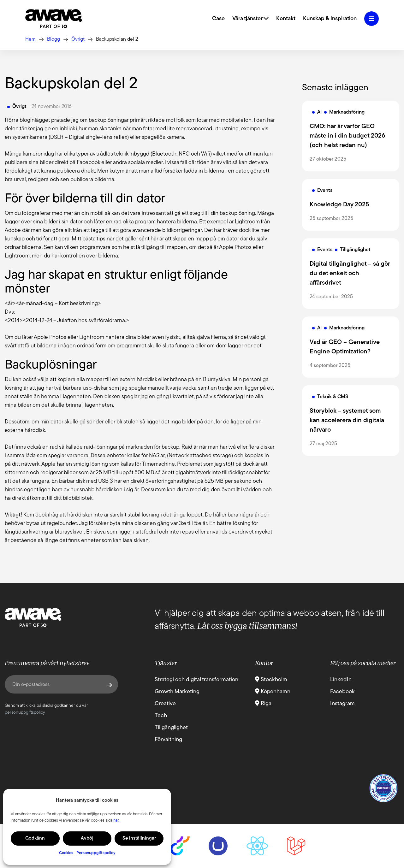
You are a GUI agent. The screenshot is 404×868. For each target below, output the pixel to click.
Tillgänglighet (171, 728)
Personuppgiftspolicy (96, 853)
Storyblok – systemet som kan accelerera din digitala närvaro (347, 421)
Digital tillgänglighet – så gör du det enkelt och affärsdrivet (350, 274)
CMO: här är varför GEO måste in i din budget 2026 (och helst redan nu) (347, 136)
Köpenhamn (273, 692)
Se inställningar (139, 838)
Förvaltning (168, 740)
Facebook (342, 692)
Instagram (342, 704)
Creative (165, 704)
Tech (161, 716)
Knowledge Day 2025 (339, 205)
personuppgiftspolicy (25, 713)
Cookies (66, 853)
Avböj (87, 838)
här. (116, 821)
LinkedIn (341, 680)
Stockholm (271, 680)
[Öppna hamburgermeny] (371, 19)
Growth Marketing (177, 692)
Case (218, 19)
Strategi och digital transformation (196, 680)
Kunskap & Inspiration (330, 19)
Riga (263, 704)
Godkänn (35, 838)
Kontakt (286, 19)
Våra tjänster (250, 19)
